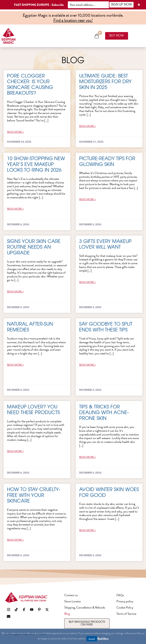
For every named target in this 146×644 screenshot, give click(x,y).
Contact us (71, 595)
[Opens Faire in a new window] (87, 623)
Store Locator (73, 601)
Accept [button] (92, 639)
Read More (103, 639)
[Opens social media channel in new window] (9, 610)
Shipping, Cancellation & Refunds (85, 607)
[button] (97, 36)
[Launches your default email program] (9, 616)
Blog (67, 614)
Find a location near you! (73, 20)
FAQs (120, 595)
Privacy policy (125, 601)
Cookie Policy (125, 607)
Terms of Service (126, 614)
